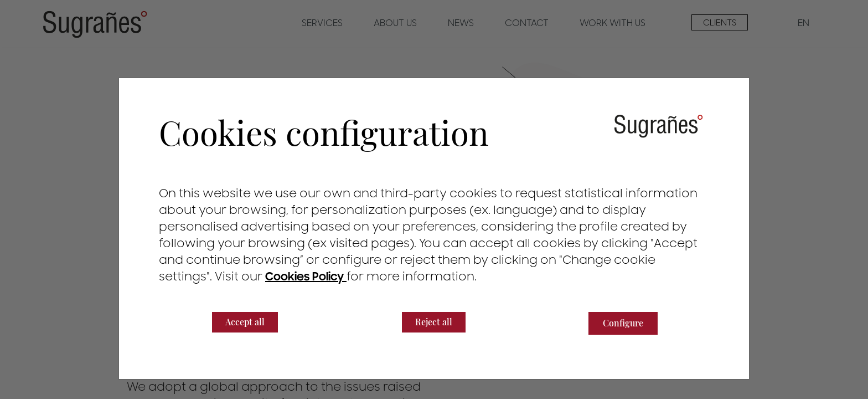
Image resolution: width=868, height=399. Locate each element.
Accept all (245, 322)
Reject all (434, 322)
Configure (623, 323)
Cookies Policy (306, 277)
